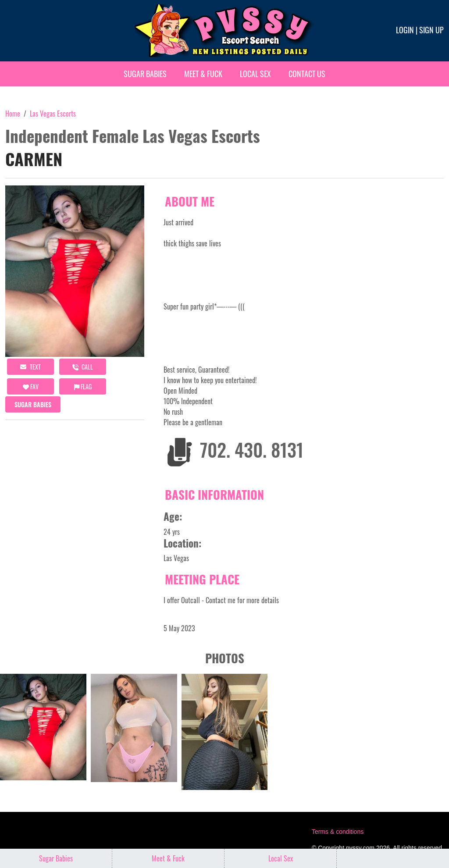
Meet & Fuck (203, 74)
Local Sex (255, 74)
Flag (83, 386)
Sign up (431, 30)
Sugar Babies (145, 74)
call (83, 367)
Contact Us (307, 74)
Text (30, 367)
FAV (31, 386)
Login (405, 30)
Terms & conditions (338, 832)
